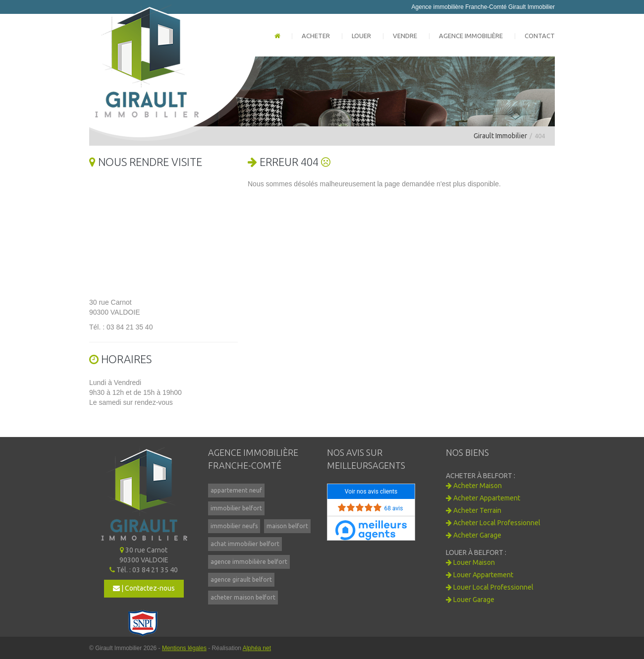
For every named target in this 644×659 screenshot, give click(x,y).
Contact (540, 36)
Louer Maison (470, 562)
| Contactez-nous (144, 588)
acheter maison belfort (243, 597)
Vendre (405, 36)
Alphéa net (257, 648)
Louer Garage (470, 600)
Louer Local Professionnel (490, 587)
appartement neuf (236, 490)
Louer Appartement (480, 575)
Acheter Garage (474, 535)
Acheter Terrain (474, 510)
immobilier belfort (236, 508)
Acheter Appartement (483, 498)
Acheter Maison (474, 486)
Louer (361, 36)
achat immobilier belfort (245, 544)
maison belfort (287, 526)
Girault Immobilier (500, 136)
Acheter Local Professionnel (493, 523)
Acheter (316, 36)
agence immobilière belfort (249, 562)
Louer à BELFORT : (476, 552)
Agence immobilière (471, 36)
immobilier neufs (234, 526)
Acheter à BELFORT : (481, 476)
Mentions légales (184, 648)
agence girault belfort (241, 579)
